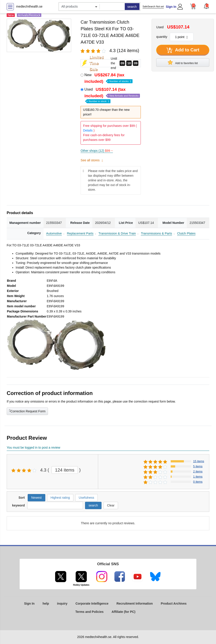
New (108, 78)
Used (112, 95)
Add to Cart (183, 50)
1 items (198, 477)
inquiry (62, 603)
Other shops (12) (97, 151)
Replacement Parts (80, 233)
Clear (111, 505)
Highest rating (60, 498)
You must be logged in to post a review (33, 448)
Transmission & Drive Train (117, 233)
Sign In (171, 7)
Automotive (54, 233)
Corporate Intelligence (92, 603)
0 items (198, 482)
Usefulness (86, 498)
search (132, 7)
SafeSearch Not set (153, 6)
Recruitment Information (135, 603)
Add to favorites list (183, 62)
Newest (36, 498)
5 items (198, 466)
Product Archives (174, 603)
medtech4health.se (29, 6)
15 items (199, 461)
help (46, 603)
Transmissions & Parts (156, 233)
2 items (198, 471)
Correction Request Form (27, 411)
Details (88, 130)
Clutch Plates (186, 233)
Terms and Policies (89, 612)
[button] (206, 6)
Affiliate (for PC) (124, 612)
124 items (65, 470)
